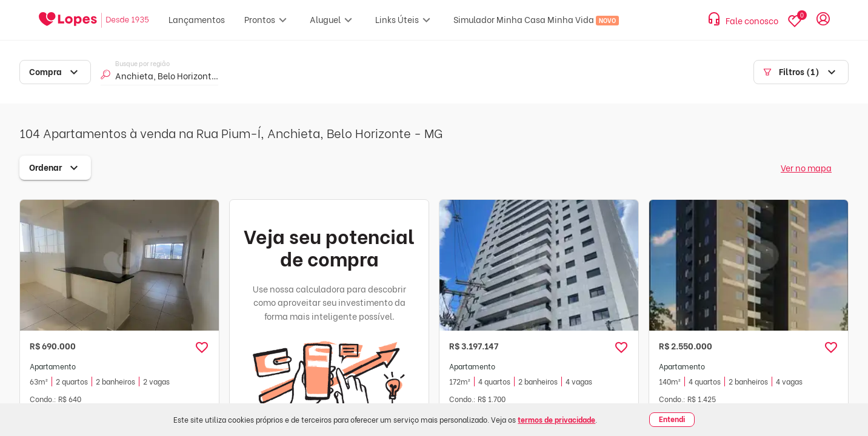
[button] (202, 348)
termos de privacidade (556, 419)
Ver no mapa (806, 167)
